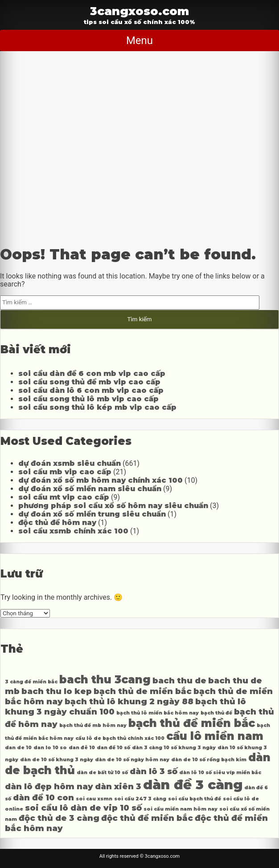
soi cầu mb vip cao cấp (65, 472)
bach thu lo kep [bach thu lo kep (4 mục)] (57, 691)
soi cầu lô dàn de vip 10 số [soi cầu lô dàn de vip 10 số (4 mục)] (83, 808)
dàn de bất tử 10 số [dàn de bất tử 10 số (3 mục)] (102, 773)
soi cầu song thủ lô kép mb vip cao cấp (97, 407)
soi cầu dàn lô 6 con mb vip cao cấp (91, 390)
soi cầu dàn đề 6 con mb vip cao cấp (92, 373)
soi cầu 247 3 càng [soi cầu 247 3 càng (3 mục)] (140, 799)
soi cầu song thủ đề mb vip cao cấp (89, 382)
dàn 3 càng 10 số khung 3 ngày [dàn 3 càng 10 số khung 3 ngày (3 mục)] (174, 748)
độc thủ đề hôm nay (57, 523)
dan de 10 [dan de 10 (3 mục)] (18, 748)
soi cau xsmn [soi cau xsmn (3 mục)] (94, 799)
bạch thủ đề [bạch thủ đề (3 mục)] (216, 713)
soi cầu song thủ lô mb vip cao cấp (88, 399)
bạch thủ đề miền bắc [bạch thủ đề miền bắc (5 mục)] (192, 723)
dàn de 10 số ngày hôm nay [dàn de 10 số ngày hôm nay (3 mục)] (132, 760)
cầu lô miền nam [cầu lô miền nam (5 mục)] (215, 736)
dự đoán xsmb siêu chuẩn (70, 463)
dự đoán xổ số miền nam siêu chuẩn (90, 489)
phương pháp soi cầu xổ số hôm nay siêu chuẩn (113, 506)
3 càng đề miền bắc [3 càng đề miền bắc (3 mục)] (31, 682)
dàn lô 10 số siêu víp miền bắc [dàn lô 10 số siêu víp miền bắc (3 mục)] (220, 773)
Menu (139, 40)
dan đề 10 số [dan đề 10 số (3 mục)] (113, 748)
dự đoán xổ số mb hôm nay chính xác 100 (101, 480)
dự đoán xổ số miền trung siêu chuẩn (92, 514)
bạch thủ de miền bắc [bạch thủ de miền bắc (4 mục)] (143, 691)
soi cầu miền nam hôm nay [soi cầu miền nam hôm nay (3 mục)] (181, 809)
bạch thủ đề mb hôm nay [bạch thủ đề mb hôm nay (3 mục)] (93, 725)
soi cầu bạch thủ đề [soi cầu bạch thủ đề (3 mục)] (195, 799)
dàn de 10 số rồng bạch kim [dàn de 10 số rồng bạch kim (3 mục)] (209, 760)
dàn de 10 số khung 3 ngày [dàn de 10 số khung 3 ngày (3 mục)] (57, 760)
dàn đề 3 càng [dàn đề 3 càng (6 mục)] (193, 785)
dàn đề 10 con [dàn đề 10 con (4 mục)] (43, 797)
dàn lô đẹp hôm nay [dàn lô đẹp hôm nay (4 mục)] (49, 786)
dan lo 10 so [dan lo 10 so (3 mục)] (50, 748)
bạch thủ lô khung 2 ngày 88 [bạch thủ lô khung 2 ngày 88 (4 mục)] (129, 701)
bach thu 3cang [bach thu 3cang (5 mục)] (105, 680)
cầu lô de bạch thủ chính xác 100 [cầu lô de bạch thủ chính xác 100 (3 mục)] (120, 738)
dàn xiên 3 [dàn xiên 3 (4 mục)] (118, 786)
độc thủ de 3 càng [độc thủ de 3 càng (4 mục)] (59, 818)
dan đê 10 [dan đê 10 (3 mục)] (82, 748)
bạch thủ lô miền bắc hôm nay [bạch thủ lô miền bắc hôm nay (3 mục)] (158, 713)
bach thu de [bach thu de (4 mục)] (179, 680)
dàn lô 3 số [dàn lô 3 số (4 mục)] (154, 771)
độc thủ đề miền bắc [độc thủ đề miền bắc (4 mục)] (147, 818)
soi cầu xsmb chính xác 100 (73, 531)
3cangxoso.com (139, 11)
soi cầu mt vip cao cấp (64, 497)
